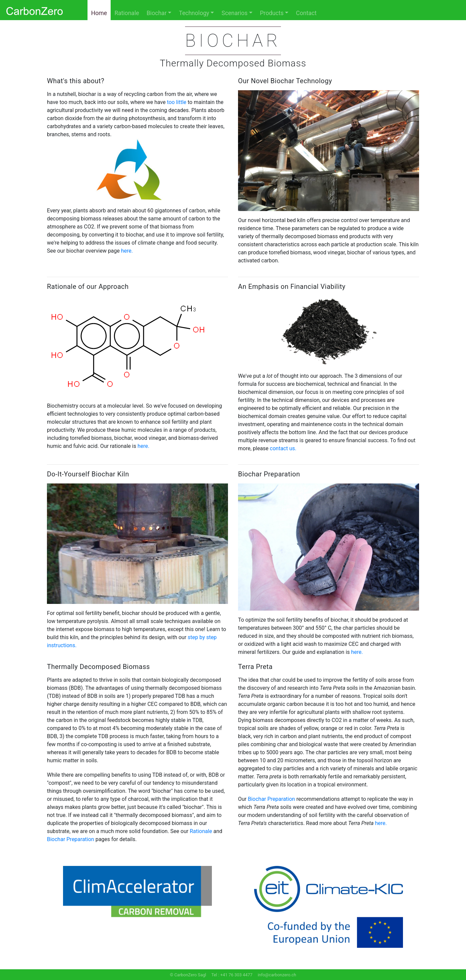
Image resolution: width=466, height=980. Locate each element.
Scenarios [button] (235, 13)
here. (127, 251)
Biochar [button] (157, 13)
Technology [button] (194, 13)
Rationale (127, 13)
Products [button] (272, 13)
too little (177, 102)
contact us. (283, 448)
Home (99, 13)
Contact (306, 13)
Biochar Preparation (71, 839)
